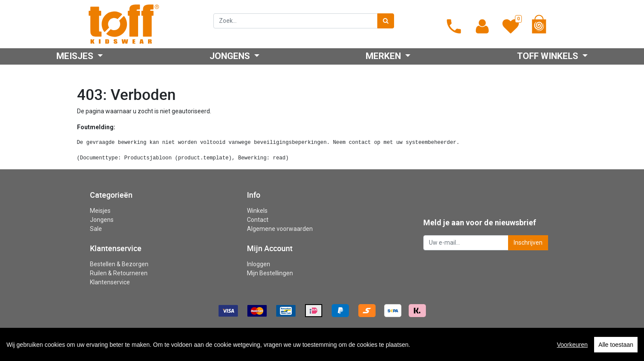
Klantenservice (110, 282)
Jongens (102, 220)
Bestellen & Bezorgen (119, 264)
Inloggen (259, 264)
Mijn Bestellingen (270, 273)
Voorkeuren (572, 355)
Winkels (257, 211)
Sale (96, 229)
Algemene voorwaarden (280, 229)
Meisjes (100, 211)
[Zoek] (386, 21)
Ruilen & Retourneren (119, 273)
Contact (258, 220)
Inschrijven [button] (528, 243)
